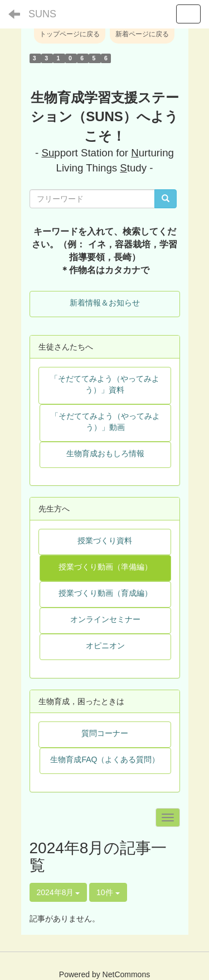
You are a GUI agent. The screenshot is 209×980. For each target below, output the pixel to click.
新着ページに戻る (142, 34)
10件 (108, 892)
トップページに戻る (70, 34)
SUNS (42, 14)
